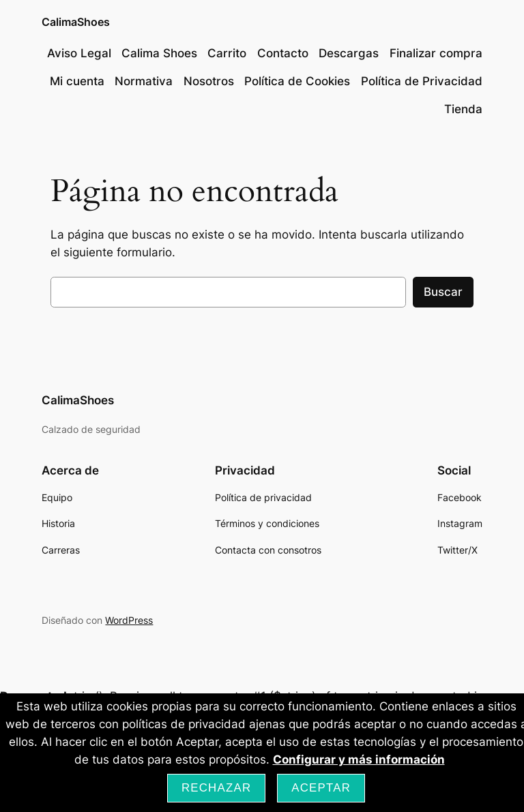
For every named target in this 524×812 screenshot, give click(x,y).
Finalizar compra (436, 53)
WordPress (129, 620)
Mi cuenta (77, 81)
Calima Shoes (159, 53)
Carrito (227, 53)
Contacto (283, 53)
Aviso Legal (79, 53)
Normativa (144, 81)
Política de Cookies (297, 81)
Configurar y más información (359, 760)
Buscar (443, 292)
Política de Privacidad (422, 81)
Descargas (349, 53)
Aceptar (321, 788)
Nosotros (209, 81)
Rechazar (216, 788)
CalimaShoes (76, 22)
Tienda (463, 109)
